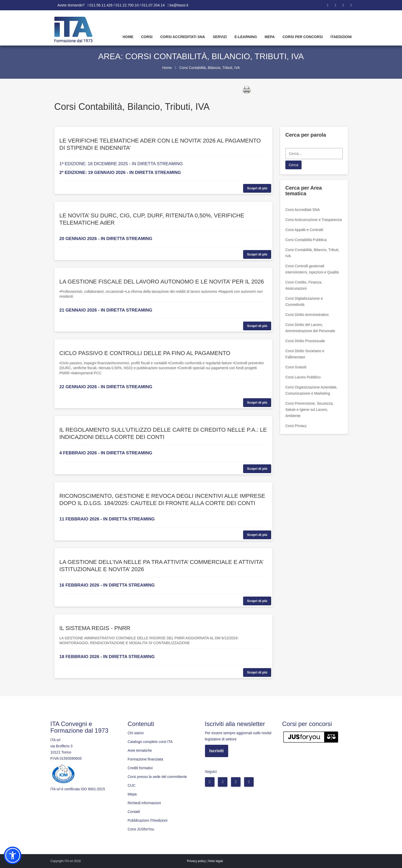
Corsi (147, 37)
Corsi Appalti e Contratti (304, 230)
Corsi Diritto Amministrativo (307, 315)
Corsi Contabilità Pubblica (306, 240)
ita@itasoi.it (179, 5)
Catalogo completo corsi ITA (150, 742)
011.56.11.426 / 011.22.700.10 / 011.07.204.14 (127, 5)
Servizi (220, 37)
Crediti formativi (140, 768)
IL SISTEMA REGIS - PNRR (95, 628)
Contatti (134, 812)
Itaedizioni (341, 37)
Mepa (270, 37)
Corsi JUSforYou (141, 829)
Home (128, 37)
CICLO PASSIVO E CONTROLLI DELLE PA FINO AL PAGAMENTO (145, 353)
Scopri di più (257, 188)
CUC (132, 785)
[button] (13, 855)
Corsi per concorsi (303, 37)
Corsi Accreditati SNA (183, 37)
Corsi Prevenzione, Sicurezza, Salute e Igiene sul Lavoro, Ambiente (310, 410)
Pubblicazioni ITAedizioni (148, 820)
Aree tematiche (140, 750)
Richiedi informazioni (144, 803)
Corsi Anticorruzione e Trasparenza (314, 220)
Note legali (216, 861)
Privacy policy (196, 861)
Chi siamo (136, 733)
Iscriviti (217, 751)
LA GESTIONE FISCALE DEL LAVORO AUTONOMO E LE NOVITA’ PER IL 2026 (162, 282)
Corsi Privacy (296, 426)
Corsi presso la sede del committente (157, 777)
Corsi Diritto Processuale (305, 341)
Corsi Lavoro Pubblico (303, 377)
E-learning (246, 37)
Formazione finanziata (146, 759)
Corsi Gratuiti (296, 367)
